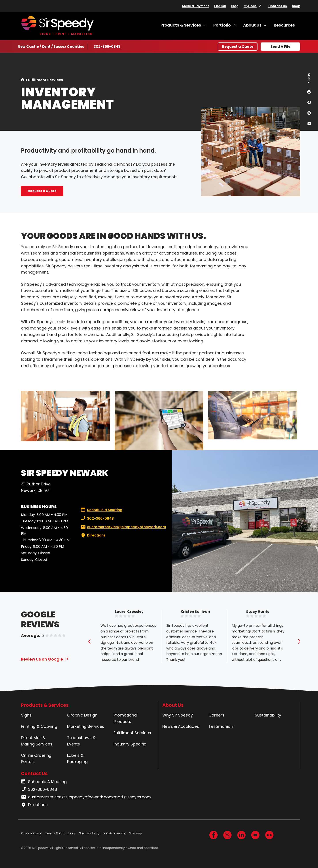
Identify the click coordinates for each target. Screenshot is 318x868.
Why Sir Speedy (178, 715)
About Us (252, 25)
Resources (284, 25)
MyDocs (250, 6)
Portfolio (222, 25)
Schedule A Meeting (44, 782)
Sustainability (268, 715)
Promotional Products (126, 718)
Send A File (280, 47)
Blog (235, 6)
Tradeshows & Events (81, 741)
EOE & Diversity (114, 833)
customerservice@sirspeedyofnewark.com (123, 527)
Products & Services (181, 25)
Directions (93, 535)
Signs (26, 715)
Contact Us (278, 6)
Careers (216, 715)
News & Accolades (181, 726)
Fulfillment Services (44, 80)
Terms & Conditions (60, 833)
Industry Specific (130, 744)
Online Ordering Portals (36, 759)
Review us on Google (42, 659)
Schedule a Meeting (102, 510)
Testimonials (221, 726)
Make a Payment (196, 6)
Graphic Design (82, 715)
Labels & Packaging (77, 759)
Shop (296, 6)
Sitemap (135, 833)
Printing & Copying (39, 726)
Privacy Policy (31, 833)
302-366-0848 (107, 46)
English (220, 6)
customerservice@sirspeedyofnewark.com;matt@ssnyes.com (86, 797)
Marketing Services (86, 726)
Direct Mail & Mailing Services (37, 741)
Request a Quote (238, 47)
